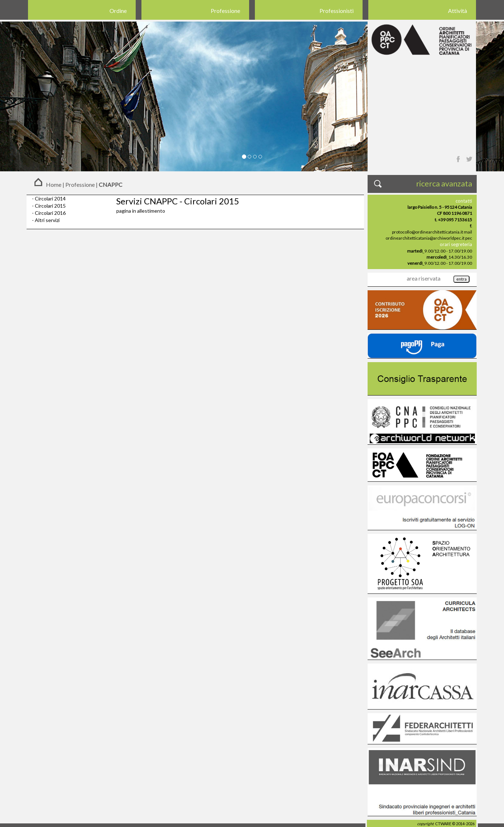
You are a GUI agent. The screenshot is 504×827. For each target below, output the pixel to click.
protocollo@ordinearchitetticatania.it (428, 232)
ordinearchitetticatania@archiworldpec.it (425, 238)
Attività (458, 11)
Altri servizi (47, 220)
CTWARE (443, 824)
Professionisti (337, 11)
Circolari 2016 (50, 213)
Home (54, 184)
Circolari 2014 (50, 198)
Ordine (118, 11)
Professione (225, 11)
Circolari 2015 (50, 206)
